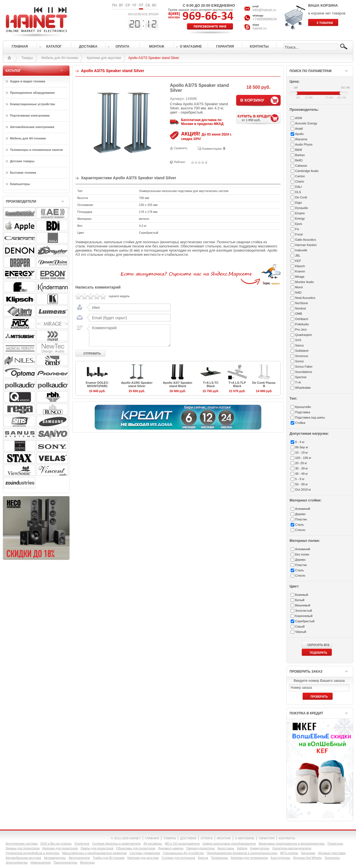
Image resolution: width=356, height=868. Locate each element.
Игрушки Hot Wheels (307, 858)
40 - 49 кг (301, 474)
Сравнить (181, 148)
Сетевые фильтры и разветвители (116, 844)
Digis (298, 203)
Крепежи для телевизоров (249, 858)
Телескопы (332, 858)
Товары (27, 58)
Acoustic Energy (306, 123)
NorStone (301, 303)
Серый (300, 626)
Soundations (304, 372)
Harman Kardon (306, 245)
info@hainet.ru (264, 10)
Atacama (301, 139)
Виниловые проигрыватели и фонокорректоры (292, 844)
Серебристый (305, 621)
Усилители (82, 844)
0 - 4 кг (300, 442)
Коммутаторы (260, 848)
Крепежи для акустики (104, 58)
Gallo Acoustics (306, 240)
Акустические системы (22, 844)
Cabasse (301, 166)
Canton (300, 176)
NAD (298, 292)
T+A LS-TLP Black (237, 384)
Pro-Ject (301, 330)
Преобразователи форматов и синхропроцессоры (242, 853)
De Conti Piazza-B (264, 384)
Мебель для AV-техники (60, 58)
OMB (299, 314)
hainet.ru (260, 28)
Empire (300, 213)
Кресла (203, 858)
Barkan (300, 155)
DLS (298, 192)
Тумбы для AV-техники (108, 858)
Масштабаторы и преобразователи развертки (95, 853)
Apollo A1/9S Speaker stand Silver (137, 384)
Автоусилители (79, 858)
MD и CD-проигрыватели (182, 844)
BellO (299, 160)
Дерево (300, 514)
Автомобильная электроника (32, 127)
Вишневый (303, 605)
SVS (298, 340)
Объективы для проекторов (136, 848)
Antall (299, 129)
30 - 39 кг (301, 468)
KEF (298, 261)
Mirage (300, 277)
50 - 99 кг (301, 484)
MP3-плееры (289, 853)
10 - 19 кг (301, 453)
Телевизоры (219, 858)
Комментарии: (212, 149)
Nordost (301, 308)
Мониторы (87, 862)
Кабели (242, 848)
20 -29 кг (301, 463)
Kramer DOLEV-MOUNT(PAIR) (97, 384)
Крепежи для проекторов (60, 848)
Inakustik (301, 250)
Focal (299, 234)
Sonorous (302, 356)
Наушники (308, 853)
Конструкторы (280, 858)
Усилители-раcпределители (292, 848)
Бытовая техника (23, 173)
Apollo (299, 134)
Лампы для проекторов (97, 848)
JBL (298, 255)
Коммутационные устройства (32, 104)
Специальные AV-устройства (183, 853)
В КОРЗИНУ (252, 100)
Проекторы (335, 844)
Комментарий (128, 335)
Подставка (303, 412)
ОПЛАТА (207, 838)
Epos (299, 224)
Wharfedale (303, 388)
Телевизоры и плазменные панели (36, 150)
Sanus (299, 345)
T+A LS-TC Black (211, 384)
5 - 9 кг (300, 479)
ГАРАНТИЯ (267, 838)
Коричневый (304, 616)
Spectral (301, 377)
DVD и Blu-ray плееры (56, 844)
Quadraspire (304, 335)
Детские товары (22, 161)
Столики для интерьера (178, 858)
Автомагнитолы (55, 858)
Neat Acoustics (305, 298)
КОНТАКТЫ (287, 838)
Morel (299, 287)
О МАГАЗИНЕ (245, 838)
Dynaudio (301, 208)
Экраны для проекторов (23, 848)
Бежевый (302, 595)
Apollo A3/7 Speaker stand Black (178, 384)
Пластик (301, 519)
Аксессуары (226, 848)
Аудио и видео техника (28, 81)
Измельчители (41, 862)
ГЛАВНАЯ (152, 838)
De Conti (301, 197)
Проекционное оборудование (32, 93)
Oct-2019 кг (303, 490)
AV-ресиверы (153, 844)
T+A (298, 382)
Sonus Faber (304, 367)
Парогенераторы (65, 862)
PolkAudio (302, 324)
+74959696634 (265, 19)
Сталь (299, 525)
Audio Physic (304, 144)
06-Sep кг (302, 447)
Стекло (300, 530)
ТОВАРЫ (170, 838)
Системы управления (145, 853)
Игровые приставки (332, 853)
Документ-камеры (171, 848)
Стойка (300, 423)
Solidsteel (302, 351)
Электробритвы (17, 862)
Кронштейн (303, 407)
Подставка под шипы (310, 417)
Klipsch (300, 266)
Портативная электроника (30, 115)
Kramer (300, 271)
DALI (298, 187)
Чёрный (301, 632)
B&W (299, 150)
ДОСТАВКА (188, 838)
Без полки (302, 554)
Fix (297, 229)
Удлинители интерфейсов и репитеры (33, 853)
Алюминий (303, 509)
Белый (300, 600)
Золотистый (304, 611)
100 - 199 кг (303, 458)
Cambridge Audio (307, 171)
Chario (300, 181)
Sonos (299, 361)
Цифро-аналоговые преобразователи (229, 844)
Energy (300, 218)
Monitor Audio (304, 282)
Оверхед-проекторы (201, 848)
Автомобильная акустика (23, 858)
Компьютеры (20, 184)
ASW (299, 118)
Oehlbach (302, 319)
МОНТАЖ (224, 838)
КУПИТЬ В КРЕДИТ (259, 118)
